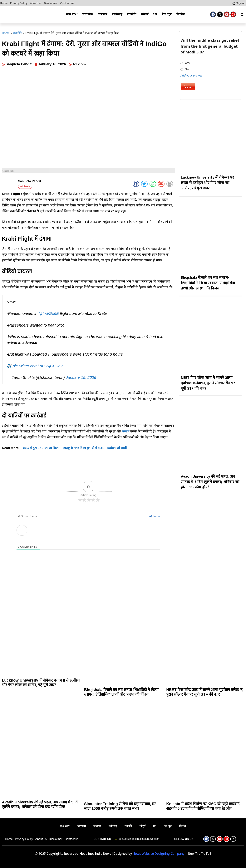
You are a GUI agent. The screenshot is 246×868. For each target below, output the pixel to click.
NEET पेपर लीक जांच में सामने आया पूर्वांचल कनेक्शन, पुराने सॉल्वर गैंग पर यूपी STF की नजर (208, 383)
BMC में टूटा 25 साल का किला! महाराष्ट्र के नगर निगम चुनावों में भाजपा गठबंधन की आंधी (74, 448)
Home (4, 3)
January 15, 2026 (81, 377)
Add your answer (191, 75)
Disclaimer (51, 3)
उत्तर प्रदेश (88, 14)
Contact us (67, 3)
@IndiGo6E (49, 313)
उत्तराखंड (103, 14)
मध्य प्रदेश (72, 14)
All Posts (25, 186)
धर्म (155, 14)
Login (155, 516)
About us (36, 3)
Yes (185, 63)
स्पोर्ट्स (145, 14)
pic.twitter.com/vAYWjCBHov (38, 366)
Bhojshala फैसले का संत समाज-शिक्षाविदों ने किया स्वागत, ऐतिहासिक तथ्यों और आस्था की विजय (208, 283)
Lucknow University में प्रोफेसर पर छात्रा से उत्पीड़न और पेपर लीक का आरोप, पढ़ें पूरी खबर (207, 183)
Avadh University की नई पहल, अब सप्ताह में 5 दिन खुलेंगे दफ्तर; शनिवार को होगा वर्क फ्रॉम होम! (210, 482)
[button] (242, 15)
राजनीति (132, 14)
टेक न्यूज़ (167, 14)
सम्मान (126, 431)
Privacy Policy (19, 3)
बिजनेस (180, 14)
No (185, 69)
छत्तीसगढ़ (117, 14)
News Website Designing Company (159, 854)
